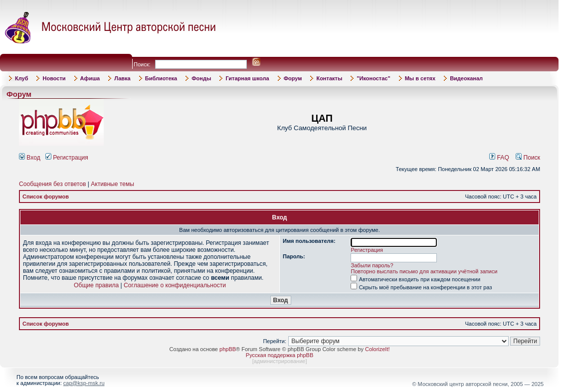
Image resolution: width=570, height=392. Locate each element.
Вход (30, 158)
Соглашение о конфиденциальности (175, 285)
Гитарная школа (247, 78)
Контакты (329, 78)
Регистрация (67, 158)
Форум (293, 78)
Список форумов (46, 196)
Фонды (201, 78)
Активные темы (112, 184)
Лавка (122, 78)
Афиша (90, 78)
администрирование (280, 361)
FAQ (499, 158)
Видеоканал (466, 78)
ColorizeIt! (378, 349)
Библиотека (161, 78)
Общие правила (96, 285)
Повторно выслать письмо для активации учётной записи (424, 271)
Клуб (21, 78)
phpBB (228, 349)
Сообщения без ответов (52, 184)
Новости (54, 78)
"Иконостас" (373, 78)
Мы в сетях (420, 78)
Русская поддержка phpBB (280, 355)
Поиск (528, 158)
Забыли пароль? (372, 265)
